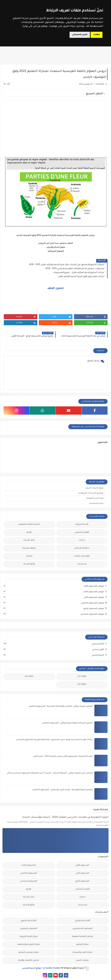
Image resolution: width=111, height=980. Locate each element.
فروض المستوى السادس (92, 614)
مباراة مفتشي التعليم (29, 952)
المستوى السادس (29, 881)
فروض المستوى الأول (94, 586)
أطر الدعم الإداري (82, 921)
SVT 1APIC (82, 677)
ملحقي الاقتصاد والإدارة (29, 960)
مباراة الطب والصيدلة (82, 952)
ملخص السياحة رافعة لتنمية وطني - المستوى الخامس (67, 723)
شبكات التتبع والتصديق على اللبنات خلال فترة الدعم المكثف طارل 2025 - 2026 (67, 265)
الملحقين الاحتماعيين (82, 929)
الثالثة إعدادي (98, 644)
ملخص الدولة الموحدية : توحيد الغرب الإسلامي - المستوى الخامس (62, 790)
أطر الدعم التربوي (29, 921)
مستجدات (82, 564)
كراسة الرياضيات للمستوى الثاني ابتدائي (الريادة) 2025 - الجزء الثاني (63, 756)
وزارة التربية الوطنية (95, 498)
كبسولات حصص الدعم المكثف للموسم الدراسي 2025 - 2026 (75, 269)
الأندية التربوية (82, 524)
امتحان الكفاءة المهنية (29, 524)
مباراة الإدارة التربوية (29, 937)
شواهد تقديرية (29, 548)
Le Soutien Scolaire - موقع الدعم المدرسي (41, 968)
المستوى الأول (82, 865)
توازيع (29, 532)
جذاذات (82, 540)
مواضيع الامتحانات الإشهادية (91, 493)
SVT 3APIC (82, 685)
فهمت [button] (97, 35)
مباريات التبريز (82, 960)
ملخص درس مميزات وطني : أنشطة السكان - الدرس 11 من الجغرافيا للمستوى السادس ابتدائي (50, 773)
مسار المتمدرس (96, 503)
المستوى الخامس (29, 873)
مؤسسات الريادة (82, 556)
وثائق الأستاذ (29, 564)
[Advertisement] (55, 126)
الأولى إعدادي (98, 650)
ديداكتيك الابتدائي (82, 548)
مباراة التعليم (82, 945)
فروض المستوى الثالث (93, 592)
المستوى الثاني (82, 873)
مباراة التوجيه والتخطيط (29, 945)
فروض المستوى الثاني (94, 597)
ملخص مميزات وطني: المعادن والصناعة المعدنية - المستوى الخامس (61, 706)
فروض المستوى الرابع (94, 609)
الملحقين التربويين (29, 929)
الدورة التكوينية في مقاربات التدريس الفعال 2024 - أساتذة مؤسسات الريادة (66, 817)
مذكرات (29, 556)
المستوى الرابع (82, 881)
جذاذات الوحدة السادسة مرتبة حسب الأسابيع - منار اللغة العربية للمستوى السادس (54, 740)
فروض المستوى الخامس (92, 603)
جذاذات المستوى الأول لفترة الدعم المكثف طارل (81, 277)
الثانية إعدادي (98, 655)
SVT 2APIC (29, 677)
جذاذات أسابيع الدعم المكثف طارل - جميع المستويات (79, 273)
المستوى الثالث (29, 865)
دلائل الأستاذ (29, 540)
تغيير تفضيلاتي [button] (80, 35)
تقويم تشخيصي (82, 532)
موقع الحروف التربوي (95, 488)
